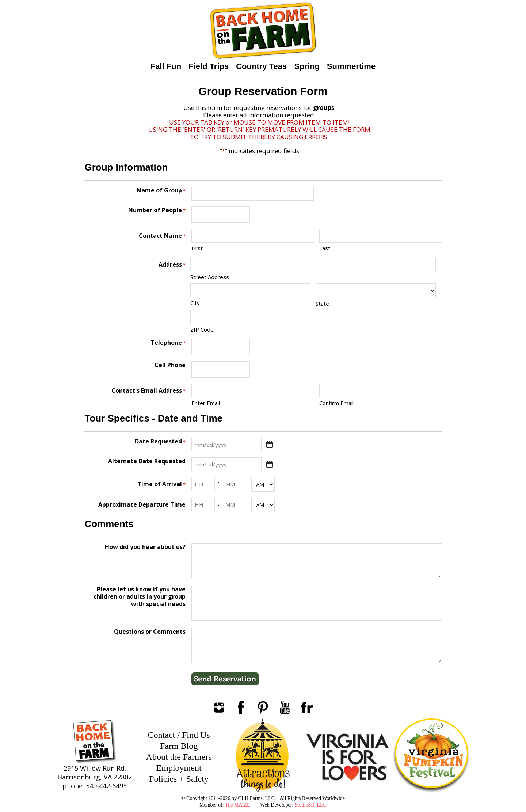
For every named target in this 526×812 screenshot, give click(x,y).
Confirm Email (336, 403)
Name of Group (161, 190)
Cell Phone (170, 365)
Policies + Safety (179, 779)
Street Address (210, 277)
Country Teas (261, 66)
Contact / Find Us (179, 735)
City (195, 303)
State (322, 304)
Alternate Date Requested (147, 461)
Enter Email (206, 403)
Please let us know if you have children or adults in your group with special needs (140, 597)
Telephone (168, 343)
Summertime (351, 66)
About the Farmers (179, 757)
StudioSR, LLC (311, 805)
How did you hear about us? (145, 547)
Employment (179, 768)
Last (325, 248)
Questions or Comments (150, 632)
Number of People (157, 210)
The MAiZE (238, 805)
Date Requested (160, 441)
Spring (307, 66)
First (197, 248)
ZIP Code (202, 329)
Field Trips (209, 66)
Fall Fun (166, 66)
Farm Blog (179, 746)
